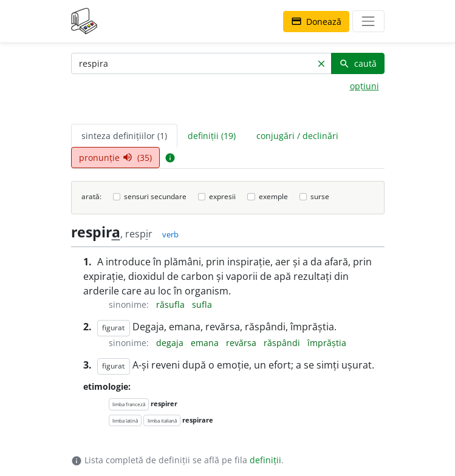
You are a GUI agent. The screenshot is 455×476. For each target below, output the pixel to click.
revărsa (242, 343)
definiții (265, 460)
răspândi (283, 343)
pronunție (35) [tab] (115, 158)
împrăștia (327, 343)
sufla (202, 304)
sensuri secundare (155, 196)
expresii (222, 196)
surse (320, 196)
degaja (171, 343)
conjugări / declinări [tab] (297, 136)
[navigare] (368, 21)
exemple (273, 196)
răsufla (172, 304)
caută (358, 63)
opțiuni (364, 86)
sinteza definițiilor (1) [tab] (124, 136)
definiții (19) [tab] (212, 136)
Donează (316, 22)
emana (206, 343)
